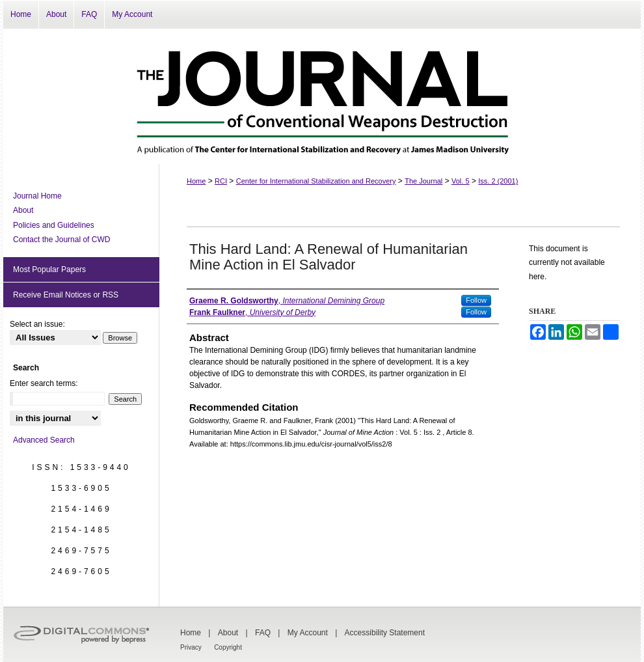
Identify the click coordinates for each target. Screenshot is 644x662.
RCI (221, 181)
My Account (308, 633)
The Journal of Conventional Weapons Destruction (322, 96)
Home (196, 181)
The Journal (423, 181)
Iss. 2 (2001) (498, 181)
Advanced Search (44, 440)
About (23, 210)
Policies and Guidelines (54, 225)
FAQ (263, 633)
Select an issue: (37, 324)
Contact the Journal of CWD (61, 240)
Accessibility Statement (385, 633)
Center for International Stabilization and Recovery (316, 181)
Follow (476, 300)
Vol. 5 (461, 181)
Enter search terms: (44, 383)
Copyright (228, 647)
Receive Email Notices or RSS (66, 295)
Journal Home (37, 196)
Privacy (191, 647)
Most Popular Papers (49, 269)
